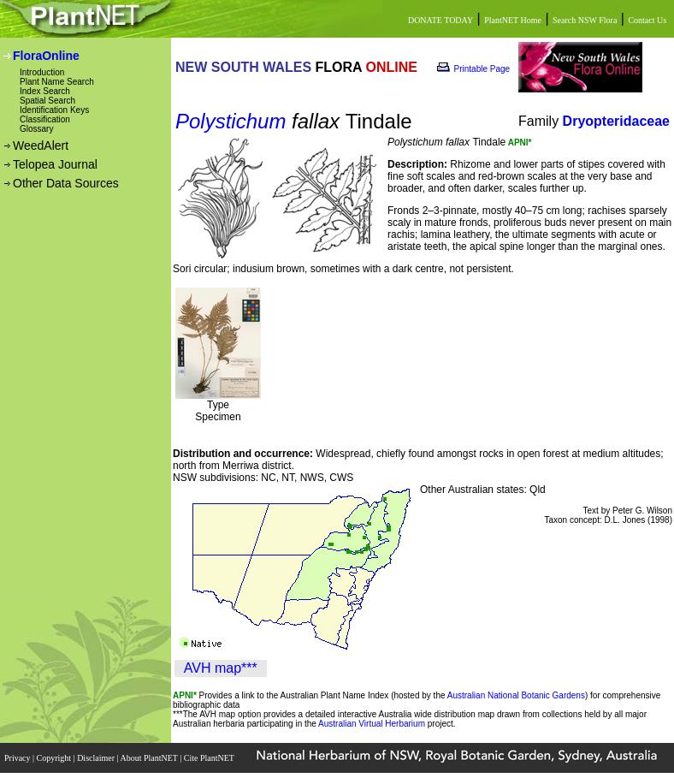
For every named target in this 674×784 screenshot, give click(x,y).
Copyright (55, 758)
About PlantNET (150, 758)
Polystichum (231, 121)
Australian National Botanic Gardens (516, 695)
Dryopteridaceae (616, 121)
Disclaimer (97, 758)
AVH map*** (221, 668)
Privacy (18, 758)
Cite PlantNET (210, 758)
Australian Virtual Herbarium (372, 724)
